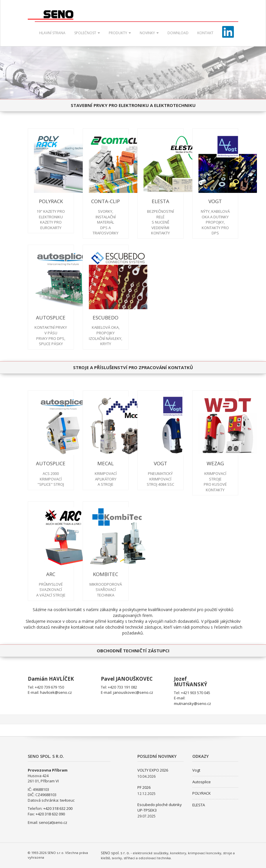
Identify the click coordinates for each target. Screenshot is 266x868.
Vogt (196, 770)
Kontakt (205, 33)
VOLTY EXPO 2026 (153, 770)
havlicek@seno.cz (56, 692)
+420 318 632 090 (50, 814)
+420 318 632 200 (58, 808)
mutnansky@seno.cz (192, 703)
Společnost (87, 33)
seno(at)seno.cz (53, 822)
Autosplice (202, 782)
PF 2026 (144, 787)
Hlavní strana (52, 33)
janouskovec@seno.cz (133, 692)
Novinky (149, 33)
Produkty (120, 33)
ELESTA (199, 805)
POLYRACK (202, 793)
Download (178, 33)
